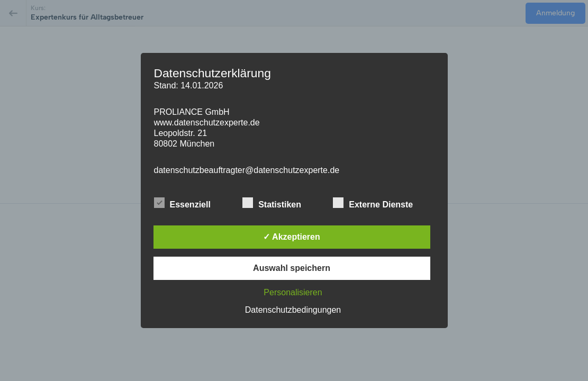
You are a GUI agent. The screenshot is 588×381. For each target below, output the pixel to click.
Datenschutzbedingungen (293, 310)
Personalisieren (293, 292)
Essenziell (182, 203)
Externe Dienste (373, 203)
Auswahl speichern (292, 268)
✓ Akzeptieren (292, 237)
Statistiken (272, 203)
